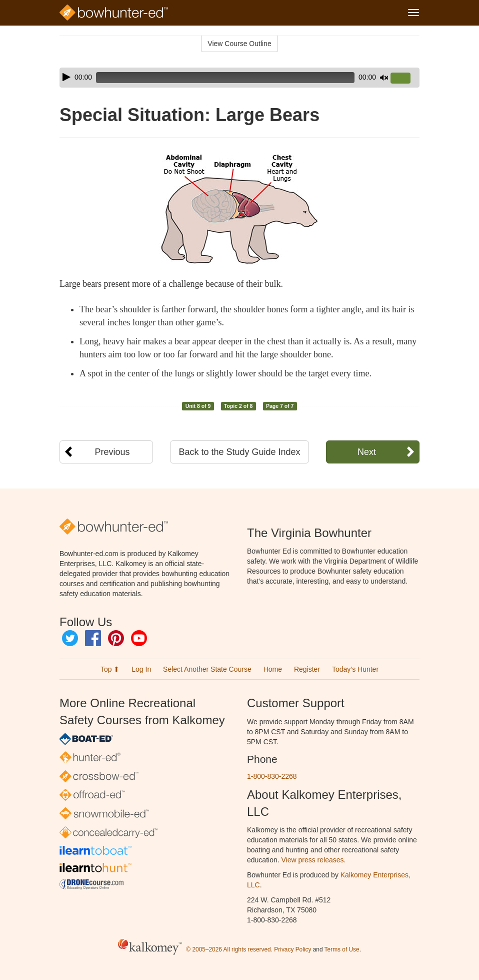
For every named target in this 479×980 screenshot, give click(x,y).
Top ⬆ (110, 669)
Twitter (70, 638)
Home (273, 669)
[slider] (225, 78)
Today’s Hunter (355, 669)
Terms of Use (342, 950)
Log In (141, 669)
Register (307, 669)
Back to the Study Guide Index (239, 452)
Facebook (93, 638)
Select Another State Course (207, 669)
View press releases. (314, 860)
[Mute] (384, 78)
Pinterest (116, 638)
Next (367, 452)
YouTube (139, 638)
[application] (239, 78)
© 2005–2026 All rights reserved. (229, 950)
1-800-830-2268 (272, 776)
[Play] (66, 77)
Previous (112, 452)
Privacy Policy (292, 950)
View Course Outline (239, 44)
